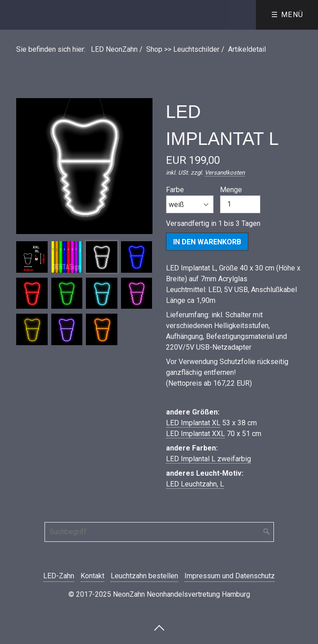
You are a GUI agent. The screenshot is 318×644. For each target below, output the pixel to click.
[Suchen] (267, 532)
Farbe (190, 199)
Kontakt (92, 576)
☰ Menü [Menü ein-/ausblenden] (287, 15)
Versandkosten (225, 173)
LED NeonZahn (114, 49)
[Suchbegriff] (159, 532)
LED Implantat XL (193, 423)
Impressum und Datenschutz (230, 576)
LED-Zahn (59, 576)
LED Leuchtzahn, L (195, 484)
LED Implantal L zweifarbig (208, 459)
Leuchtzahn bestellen (144, 576)
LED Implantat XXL (195, 434)
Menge (240, 199)
